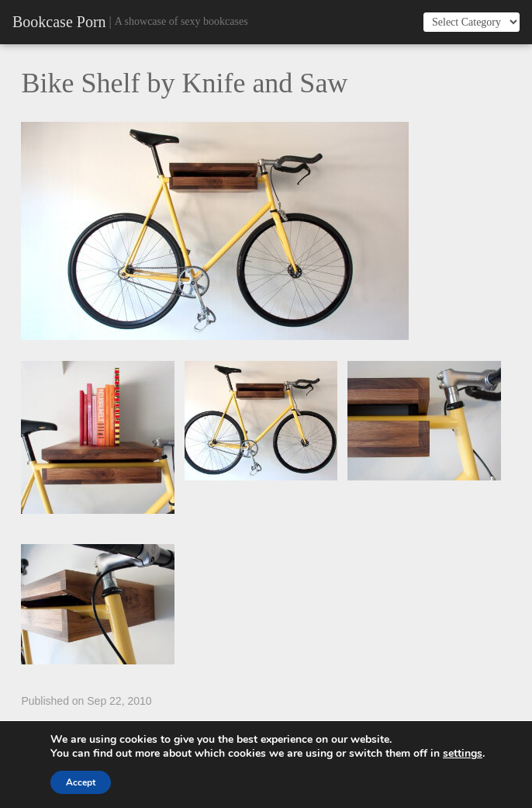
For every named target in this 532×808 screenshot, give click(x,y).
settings (463, 754)
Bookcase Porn (59, 22)
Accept (81, 782)
